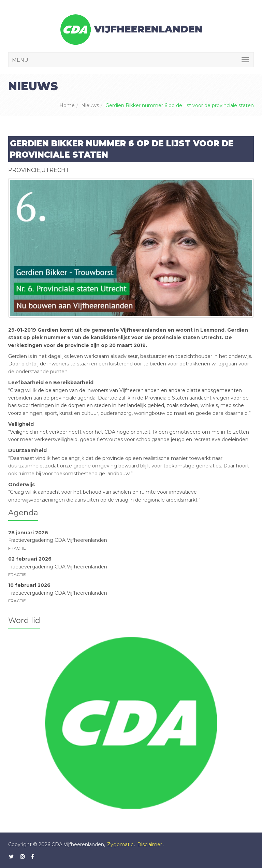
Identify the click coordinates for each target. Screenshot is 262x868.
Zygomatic (120, 844)
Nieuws (90, 105)
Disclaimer (150, 844)
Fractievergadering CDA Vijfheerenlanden (58, 540)
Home (67, 105)
